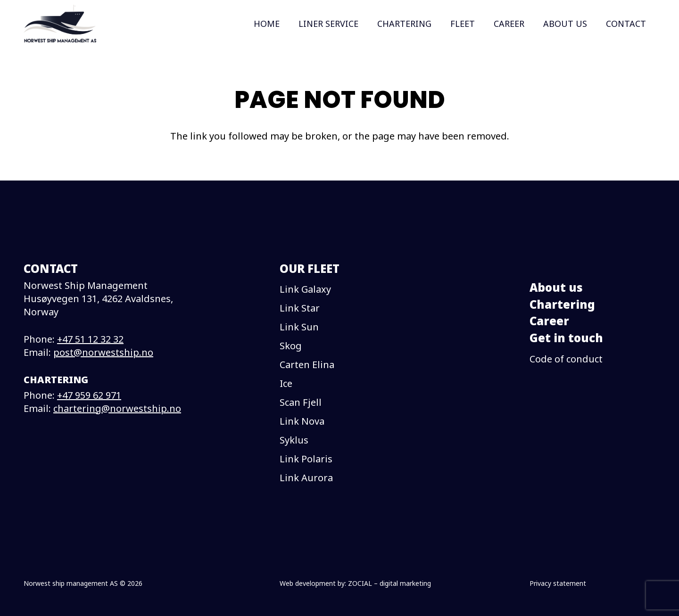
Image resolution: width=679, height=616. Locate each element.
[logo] (60, 24)
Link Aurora (306, 478)
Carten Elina (307, 365)
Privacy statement (558, 583)
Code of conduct (566, 359)
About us (556, 287)
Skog (291, 346)
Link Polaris (306, 459)
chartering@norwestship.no (117, 408)
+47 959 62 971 (89, 395)
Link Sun (299, 327)
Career (549, 321)
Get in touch (566, 338)
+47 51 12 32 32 (90, 339)
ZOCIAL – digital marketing (389, 583)
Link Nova (302, 421)
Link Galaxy (305, 289)
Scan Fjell (301, 402)
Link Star (300, 308)
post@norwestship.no (103, 352)
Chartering (562, 304)
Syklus (294, 440)
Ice (286, 383)
